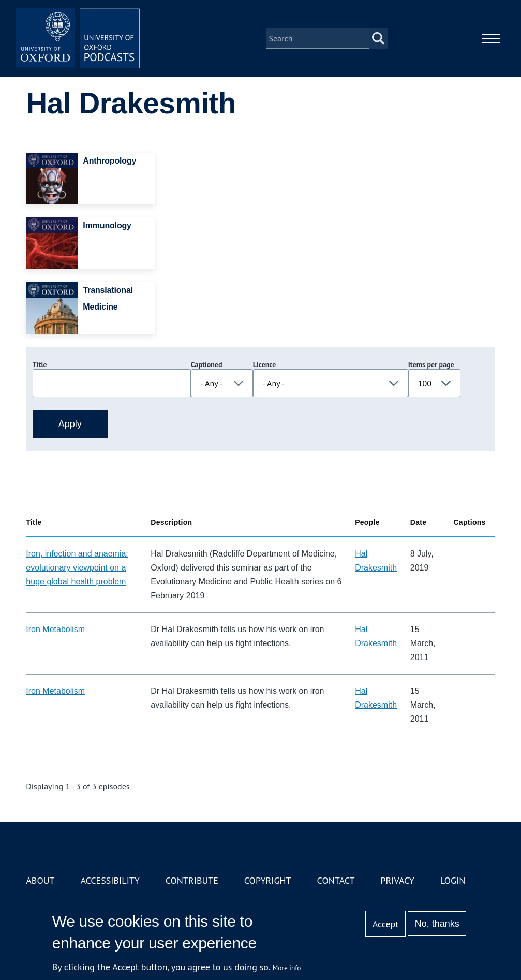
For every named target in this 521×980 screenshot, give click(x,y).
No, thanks (437, 924)
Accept (386, 924)
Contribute (192, 880)
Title (40, 364)
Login (453, 880)
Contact (336, 880)
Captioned (207, 364)
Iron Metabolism (55, 629)
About (40, 880)
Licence (264, 364)
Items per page (431, 364)
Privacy (397, 880)
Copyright (268, 880)
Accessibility (110, 880)
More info (287, 968)
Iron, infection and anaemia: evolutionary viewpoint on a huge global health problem (77, 568)
